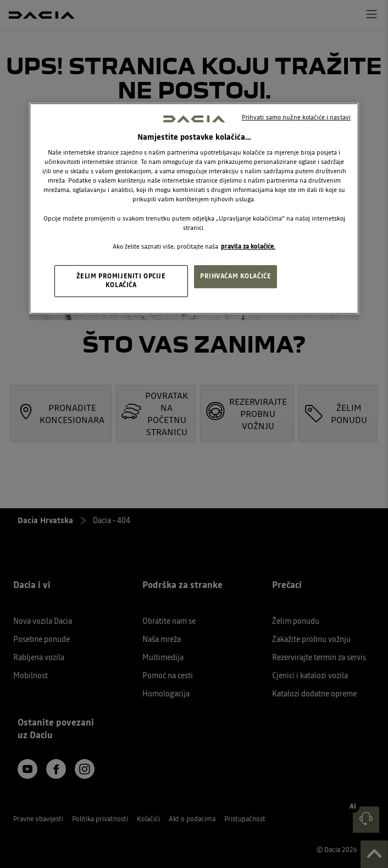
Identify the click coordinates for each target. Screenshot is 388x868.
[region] (194, 208)
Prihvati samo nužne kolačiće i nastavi (296, 117)
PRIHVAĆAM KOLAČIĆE (235, 276)
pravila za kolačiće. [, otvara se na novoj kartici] (248, 246)
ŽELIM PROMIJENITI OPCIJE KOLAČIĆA (121, 281)
